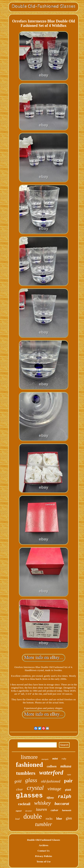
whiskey (42, 803)
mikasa (66, 766)
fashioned (29, 765)
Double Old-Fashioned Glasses (44, 840)
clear (19, 789)
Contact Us (44, 851)
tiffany (50, 798)
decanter (29, 811)
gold (18, 781)
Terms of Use (44, 862)
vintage (54, 789)
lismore (29, 757)
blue (59, 819)
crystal (35, 788)
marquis (45, 759)
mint (55, 759)
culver (54, 810)
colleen (52, 766)
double (33, 816)
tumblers (26, 773)
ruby (64, 759)
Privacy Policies (44, 856)
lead (17, 819)
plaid (68, 790)
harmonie (67, 810)
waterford (51, 773)
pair (68, 781)
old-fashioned (51, 781)
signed (18, 811)
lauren (42, 809)
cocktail (24, 804)
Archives (44, 845)
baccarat (62, 804)
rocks (49, 819)
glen (69, 818)
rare (69, 775)
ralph (65, 797)
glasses (29, 796)
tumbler (43, 824)
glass (31, 780)
